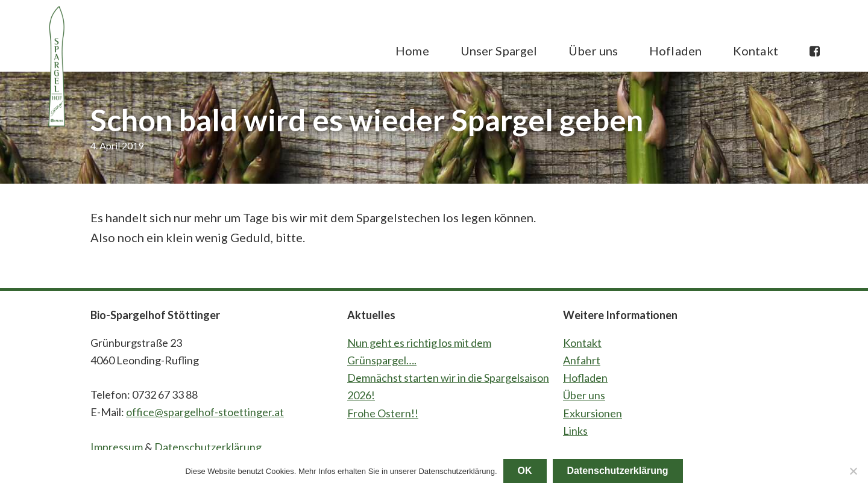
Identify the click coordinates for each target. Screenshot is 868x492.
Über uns (584, 395)
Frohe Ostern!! (383, 413)
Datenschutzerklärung (208, 447)
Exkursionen (593, 413)
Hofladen (585, 378)
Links (575, 431)
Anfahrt (582, 360)
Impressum (117, 447)
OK (525, 471)
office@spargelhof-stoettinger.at (205, 412)
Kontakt (582, 343)
